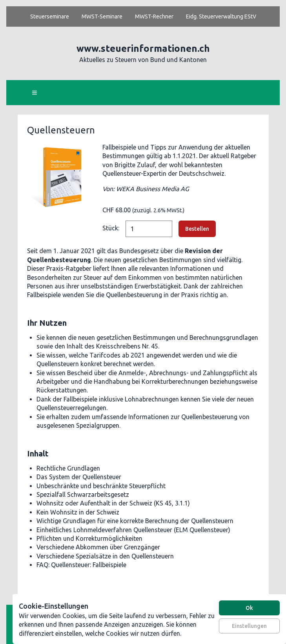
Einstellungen (249, 626)
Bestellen (197, 229)
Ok (249, 608)
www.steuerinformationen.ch (143, 48)
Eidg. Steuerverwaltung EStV (221, 16)
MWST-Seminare (102, 16)
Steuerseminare (50, 16)
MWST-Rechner (154, 16)
